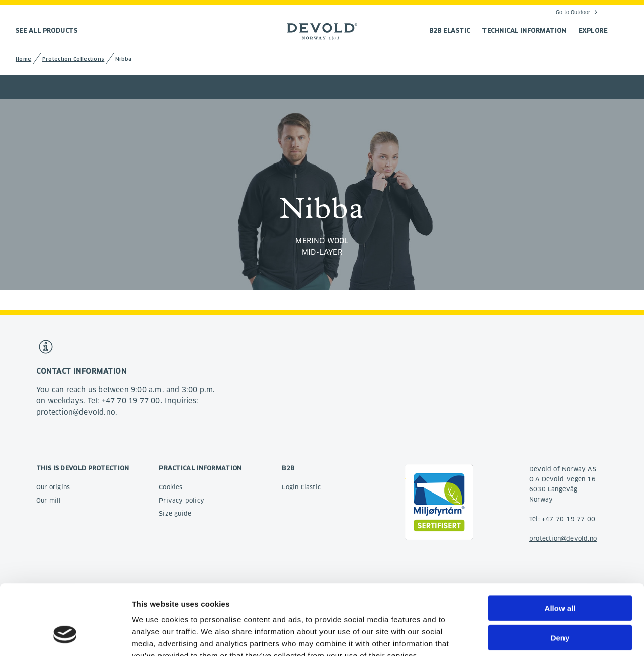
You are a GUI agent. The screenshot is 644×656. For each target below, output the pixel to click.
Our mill (49, 500)
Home (23, 59)
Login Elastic (301, 487)
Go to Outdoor (573, 12)
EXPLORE (593, 30)
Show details (528, 636)
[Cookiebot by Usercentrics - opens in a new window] (65, 636)
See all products (47, 30)
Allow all (560, 548)
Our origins (53, 487)
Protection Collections (73, 59)
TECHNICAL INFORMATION (524, 30)
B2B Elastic (450, 30)
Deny (560, 577)
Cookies (171, 487)
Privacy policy (182, 500)
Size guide (175, 513)
